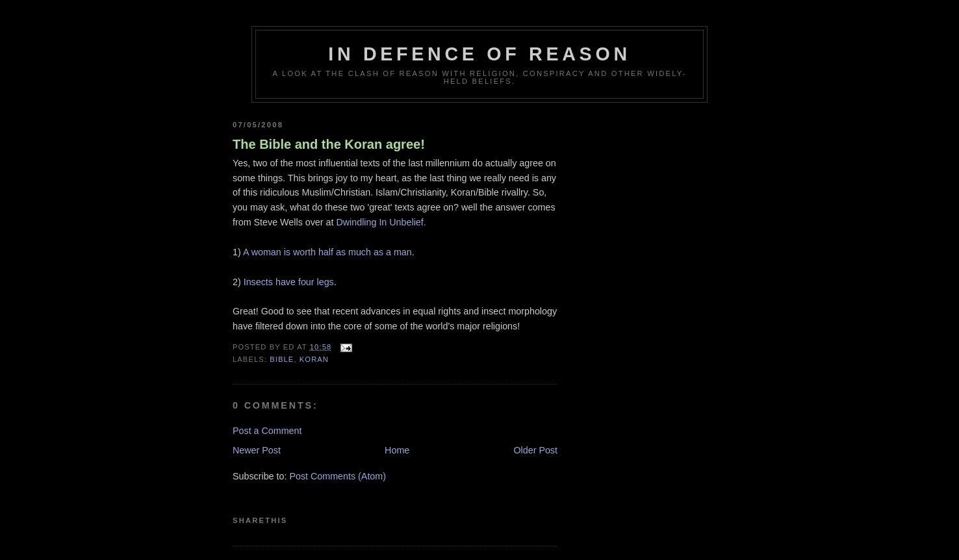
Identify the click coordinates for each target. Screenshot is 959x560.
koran (314, 359)
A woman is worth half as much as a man (327, 252)
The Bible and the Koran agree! (329, 144)
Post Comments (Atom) (338, 476)
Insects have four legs (289, 282)
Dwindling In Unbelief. (381, 222)
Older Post (535, 450)
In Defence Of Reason (479, 54)
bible (282, 359)
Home (397, 450)
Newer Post (257, 450)
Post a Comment (267, 431)
